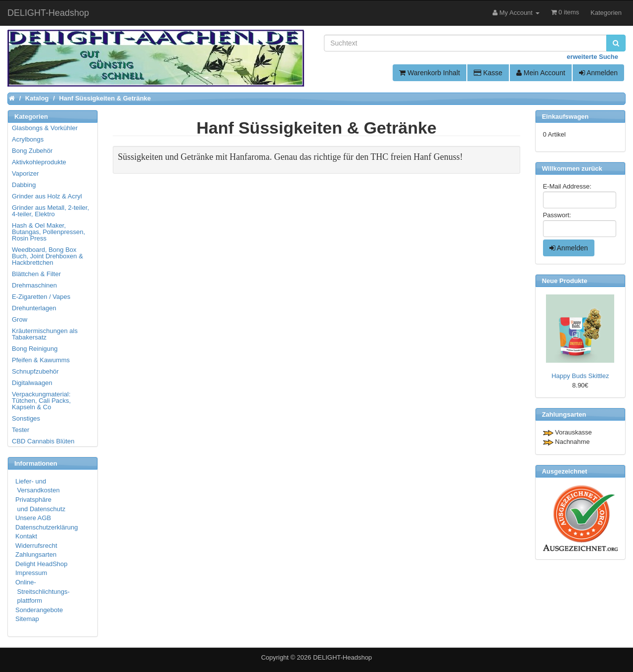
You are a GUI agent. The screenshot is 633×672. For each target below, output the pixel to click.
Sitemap (27, 619)
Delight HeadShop (42, 564)
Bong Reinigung (35, 349)
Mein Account (541, 73)
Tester (21, 430)
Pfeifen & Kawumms (41, 360)
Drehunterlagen (34, 308)
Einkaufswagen (565, 117)
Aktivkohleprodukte (39, 162)
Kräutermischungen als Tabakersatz (45, 334)
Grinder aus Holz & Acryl (47, 196)
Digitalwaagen (32, 383)
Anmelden (598, 73)
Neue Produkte (565, 281)
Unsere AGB (33, 518)
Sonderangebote (39, 610)
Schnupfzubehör (35, 371)
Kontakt (26, 536)
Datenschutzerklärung (46, 527)
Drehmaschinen (34, 285)
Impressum (31, 573)
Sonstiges (26, 418)
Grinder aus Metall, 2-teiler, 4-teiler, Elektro (50, 211)
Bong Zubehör (32, 151)
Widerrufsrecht (36, 546)
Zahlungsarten (36, 554)
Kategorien (606, 13)
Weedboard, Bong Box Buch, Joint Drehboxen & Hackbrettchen (47, 256)
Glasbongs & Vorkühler (45, 128)
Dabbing (24, 185)
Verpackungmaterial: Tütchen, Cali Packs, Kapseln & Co (41, 401)
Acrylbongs (28, 139)
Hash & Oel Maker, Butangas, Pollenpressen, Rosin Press (48, 232)
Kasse (488, 73)
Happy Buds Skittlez (580, 376)
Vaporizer (25, 173)
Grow (20, 319)
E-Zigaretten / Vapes (41, 297)
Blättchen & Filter (36, 274)
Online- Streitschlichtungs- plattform (43, 591)
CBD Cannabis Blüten (43, 441)
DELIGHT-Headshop (342, 657)
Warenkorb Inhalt (430, 73)
